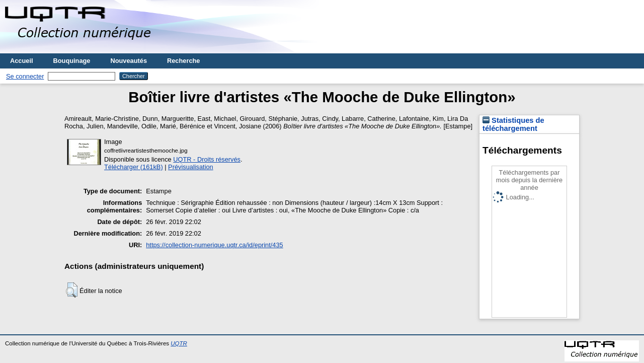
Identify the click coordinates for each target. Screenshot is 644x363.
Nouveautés (129, 61)
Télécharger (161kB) (134, 167)
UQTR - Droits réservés (207, 159)
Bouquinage (72, 61)
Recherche (183, 61)
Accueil (22, 61)
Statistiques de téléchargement (513, 124)
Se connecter (25, 76)
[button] (72, 290)
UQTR (179, 343)
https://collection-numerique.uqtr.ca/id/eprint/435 (214, 245)
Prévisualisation (191, 167)
